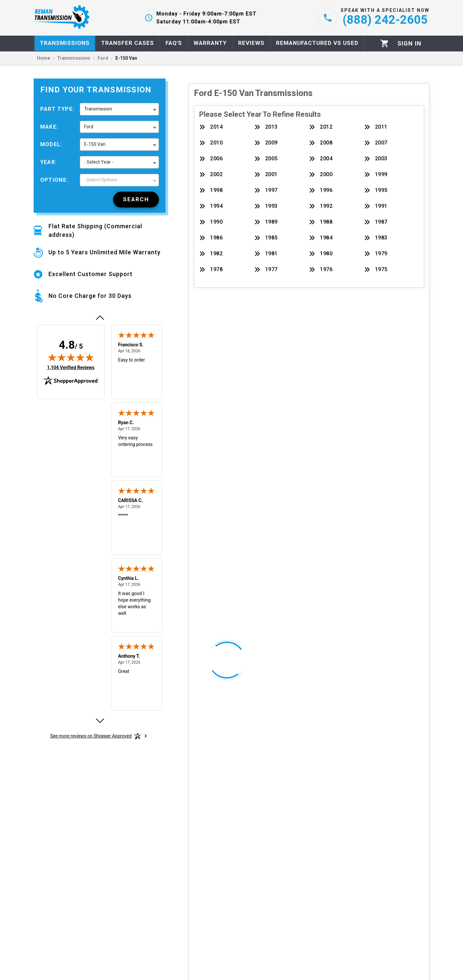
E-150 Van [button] (95, 144)
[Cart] (385, 43)
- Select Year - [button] (99, 162)
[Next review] (100, 721)
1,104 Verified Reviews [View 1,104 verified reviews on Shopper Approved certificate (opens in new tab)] (71, 367)
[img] (71, 357)
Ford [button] (89, 127)
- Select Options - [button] (102, 180)
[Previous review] (100, 318)
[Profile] (409, 44)
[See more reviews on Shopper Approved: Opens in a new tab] (91, 736)
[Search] (136, 200)
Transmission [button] (98, 109)
